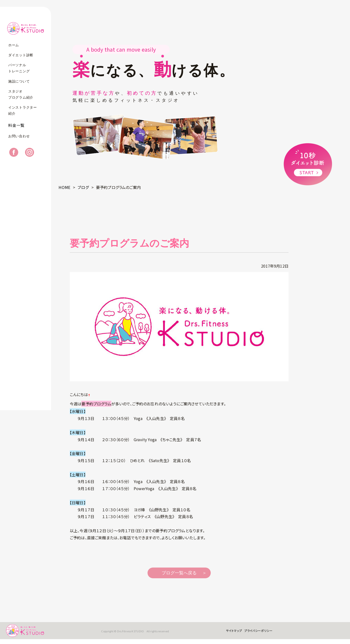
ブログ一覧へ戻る (179, 573)
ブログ (83, 187)
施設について (19, 81)
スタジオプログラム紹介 (21, 94)
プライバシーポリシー (255, 633)
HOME (65, 187)
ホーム (14, 45)
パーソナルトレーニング (19, 68)
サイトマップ (230, 633)
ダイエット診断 (21, 55)
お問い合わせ (19, 141)
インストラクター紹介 (23, 111)
